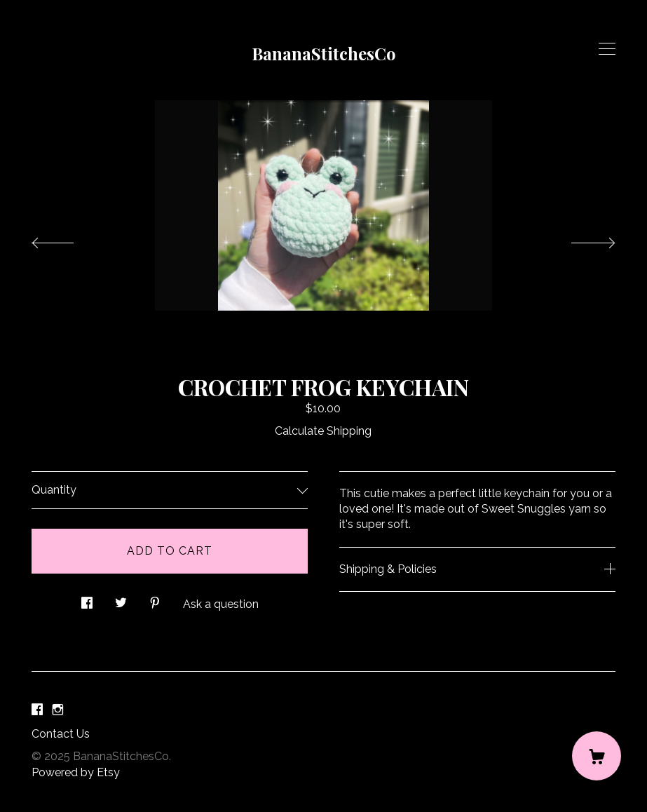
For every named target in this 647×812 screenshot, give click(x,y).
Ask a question (221, 604)
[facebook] (37, 711)
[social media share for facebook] (87, 599)
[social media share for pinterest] (155, 599)
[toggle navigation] (607, 49)
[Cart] (597, 756)
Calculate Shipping (323, 431)
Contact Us (61, 734)
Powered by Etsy (76, 772)
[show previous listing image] (67, 239)
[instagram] (58, 711)
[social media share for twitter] (121, 599)
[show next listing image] (580, 239)
